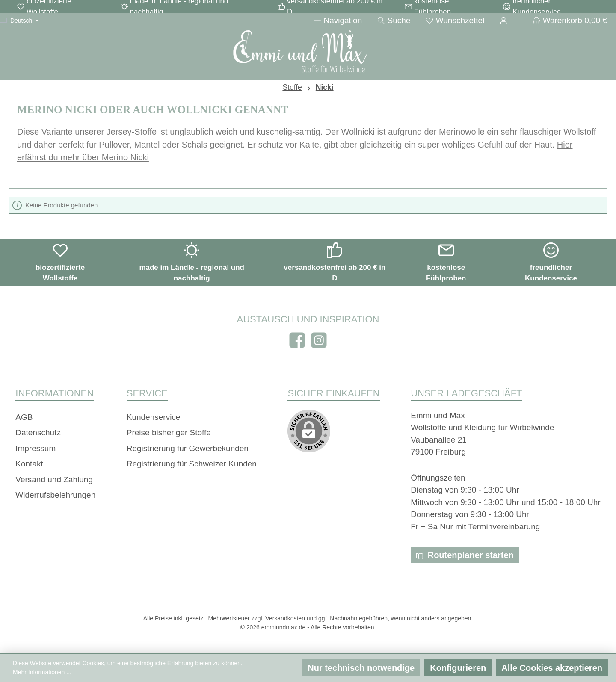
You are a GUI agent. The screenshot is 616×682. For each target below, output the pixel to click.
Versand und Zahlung (54, 480)
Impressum (36, 448)
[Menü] (338, 20)
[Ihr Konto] (503, 20)
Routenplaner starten (465, 555)
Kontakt (29, 464)
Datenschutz (38, 433)
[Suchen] (394, 20)
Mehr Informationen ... (42, 672)
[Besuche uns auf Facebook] (297, 340)
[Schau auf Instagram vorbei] (319, 340)
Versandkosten (285, 618)
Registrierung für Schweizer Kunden (192, 464)
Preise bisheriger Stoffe (169, 433)
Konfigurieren (458, 668)
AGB (24, 417)
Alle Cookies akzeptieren (552, 668)
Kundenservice (154, 417)
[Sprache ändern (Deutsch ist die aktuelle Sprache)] (19, 21)
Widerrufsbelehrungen (55, 495)
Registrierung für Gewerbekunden (188, 448)
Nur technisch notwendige (361, 668)
